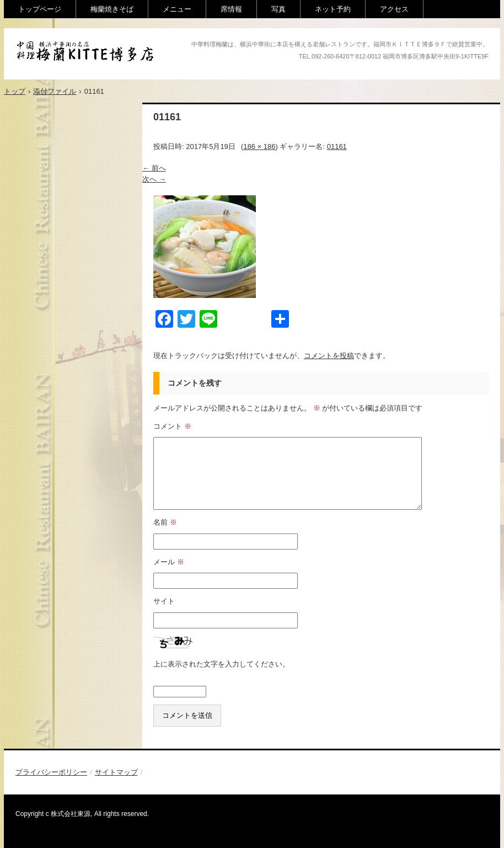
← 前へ (154, 168)
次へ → (154, 179)
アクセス (394, 9)
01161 (337, 146)
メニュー (177, 9)
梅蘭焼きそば (112, 9)
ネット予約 (333, 9)
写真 (278, 9)
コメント (172, 426)
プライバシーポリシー (51, 772)
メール (169, 562)
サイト (164, 601)
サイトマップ (116, 772)
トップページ (40, 9)
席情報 (231, 9)
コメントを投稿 (329, 356)
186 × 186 (259, 146)
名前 (165, 522)
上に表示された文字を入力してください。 (221, 664)
